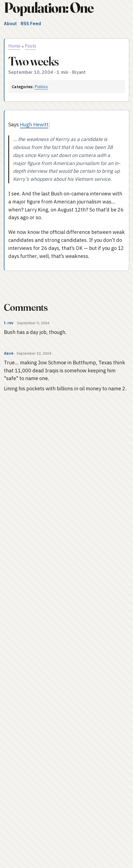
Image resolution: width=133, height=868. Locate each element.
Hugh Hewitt (34, 125)
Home (14, 46)
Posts (31, 46)
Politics (41, 87)
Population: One (49, 8)
